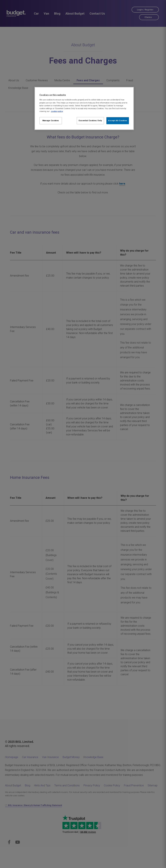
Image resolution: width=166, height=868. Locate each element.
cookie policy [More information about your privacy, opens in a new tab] (57, 111)
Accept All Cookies (118, 121)
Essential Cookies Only (90, 121)
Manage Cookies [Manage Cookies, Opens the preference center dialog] (51, 121)
